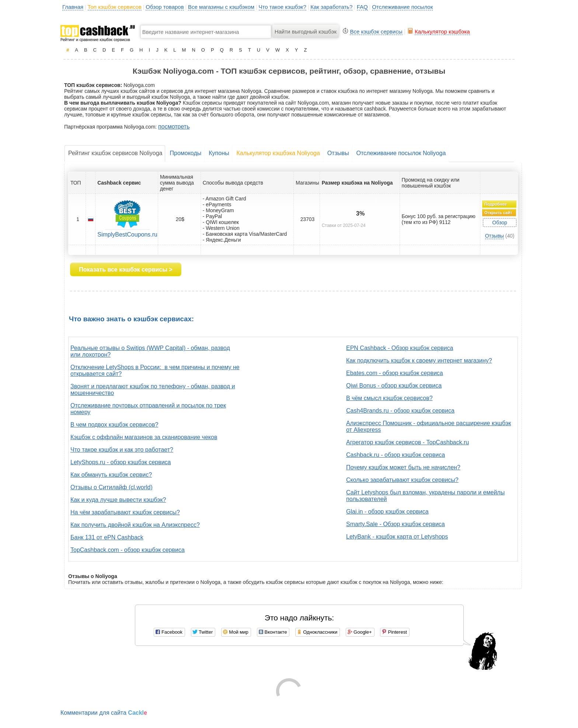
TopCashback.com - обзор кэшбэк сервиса (128, 550)
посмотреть (174, 127)
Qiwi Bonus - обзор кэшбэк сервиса (394, 386)
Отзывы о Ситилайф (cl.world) (112, 487)
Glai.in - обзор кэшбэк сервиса (387, 512)
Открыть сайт (498, 213)
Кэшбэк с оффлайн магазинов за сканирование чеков (144, 437)
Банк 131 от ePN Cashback (107, 537)
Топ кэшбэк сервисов (115, 7)
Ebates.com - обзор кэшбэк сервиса (395, 373)
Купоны (219, 153)
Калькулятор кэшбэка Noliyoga (278, 153)
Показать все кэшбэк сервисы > (126, 269)
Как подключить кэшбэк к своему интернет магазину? (419, 360)
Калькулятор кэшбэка (442, 31)
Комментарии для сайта (104, 713)
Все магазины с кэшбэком (221, 7)
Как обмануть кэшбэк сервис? (111, 475)
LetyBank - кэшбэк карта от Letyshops (397, 537)
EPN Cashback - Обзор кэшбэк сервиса (400, 348)
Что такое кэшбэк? (283, 7)
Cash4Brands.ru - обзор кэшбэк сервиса (400, 411)
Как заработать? (331, 7)
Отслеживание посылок (402, 7)
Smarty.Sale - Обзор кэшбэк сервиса (396, 524)
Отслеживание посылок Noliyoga (401, 153)
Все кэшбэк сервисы (376, 31)
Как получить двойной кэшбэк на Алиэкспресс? (135, 525)
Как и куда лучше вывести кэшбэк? (118, 500)
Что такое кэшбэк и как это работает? (122, 450)
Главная (73, 7)
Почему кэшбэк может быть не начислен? (403, 467)
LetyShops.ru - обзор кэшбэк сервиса (121, 462)
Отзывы (338, 153)
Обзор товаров (165, 7)
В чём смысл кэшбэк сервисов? (389, 398)
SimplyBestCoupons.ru (127, 234)
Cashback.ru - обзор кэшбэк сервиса (396, 455)
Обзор (499, 223)
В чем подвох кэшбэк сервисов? (114, 425)
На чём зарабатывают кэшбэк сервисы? (125, 512)
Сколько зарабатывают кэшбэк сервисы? (402, 480)
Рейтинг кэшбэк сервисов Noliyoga (115, 153)
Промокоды (185, 153)
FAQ (362, 7)
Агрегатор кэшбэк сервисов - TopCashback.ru (408, 442)
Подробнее (496, 204)
